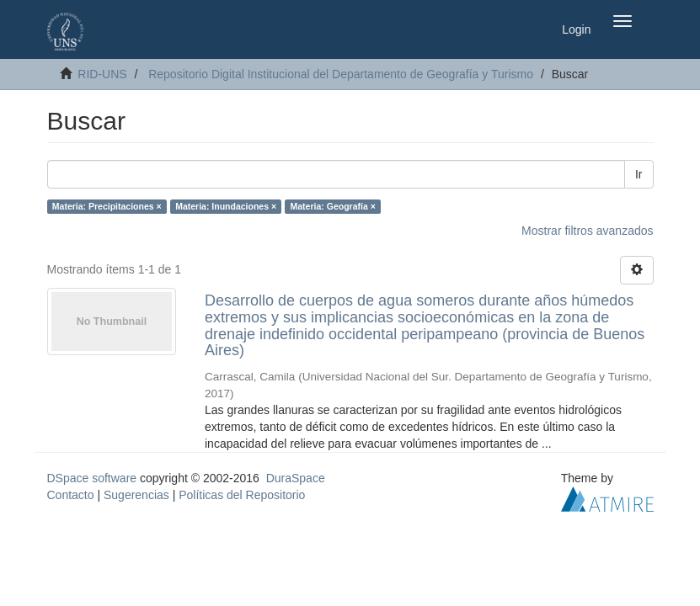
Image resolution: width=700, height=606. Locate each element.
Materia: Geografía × (333, 206)
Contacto (71, 495)
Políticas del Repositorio (242, 495)
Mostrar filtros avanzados (587, 231)
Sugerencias (136, 495)
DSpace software (92, 478)
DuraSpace (296, 478)
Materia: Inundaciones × (226, 206)
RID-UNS (102, 74)
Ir (639, 174)
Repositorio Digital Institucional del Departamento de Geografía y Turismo (341, 74)
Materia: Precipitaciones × (107, 206)
